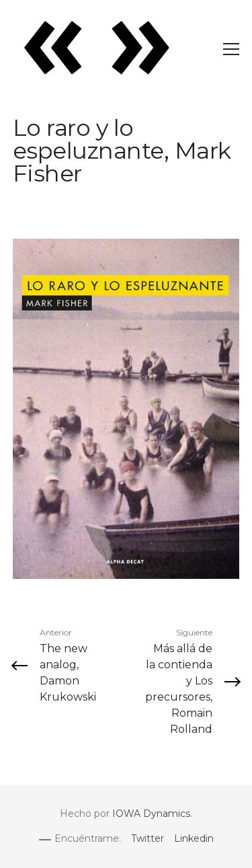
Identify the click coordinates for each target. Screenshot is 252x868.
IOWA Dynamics (151, 814)
